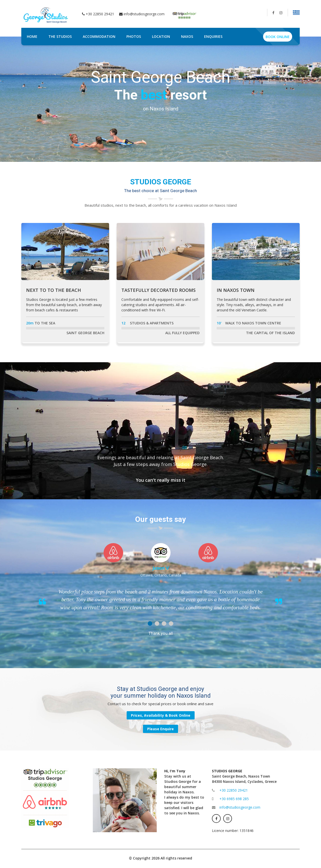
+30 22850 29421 (234, 790)
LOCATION (161, 36)
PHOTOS (134, 36)
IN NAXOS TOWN (236, 290)
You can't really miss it (161, 480)
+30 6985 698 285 (234, 799)
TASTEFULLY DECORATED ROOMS (158, 290)
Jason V (161, 568)
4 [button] (171, 624)
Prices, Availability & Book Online (161, 715)
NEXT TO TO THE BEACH (54, 290)
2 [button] (157, 624)
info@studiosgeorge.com (144, 14)
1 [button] (150, 624)
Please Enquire (160, 729)
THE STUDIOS (60, 36)
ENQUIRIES (213, 36)
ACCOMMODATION (99, 36)
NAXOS (187, 36)
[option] (160, 99)
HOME (32, 36)
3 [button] (164, 624)
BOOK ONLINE (278, 37)
